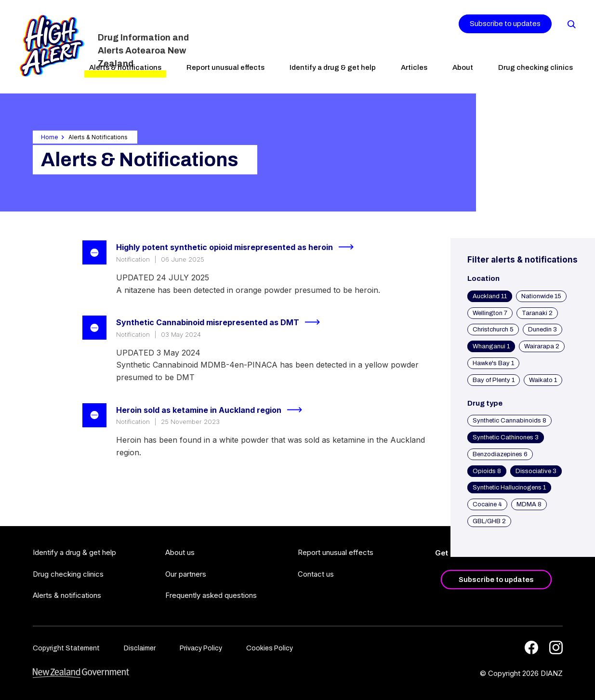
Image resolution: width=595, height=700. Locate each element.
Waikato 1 (543, 380)
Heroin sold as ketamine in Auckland (213, 410)
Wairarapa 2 (542, 346)
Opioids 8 (487, 471)
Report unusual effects (225, 67)
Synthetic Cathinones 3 (506, 437)
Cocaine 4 (487, 504)
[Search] (571, 24)
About (463, 67)
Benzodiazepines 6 (500, 454)
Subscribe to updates (505, 24)
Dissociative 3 (536, 471)
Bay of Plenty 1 (494, 380)
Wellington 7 (490, 313)
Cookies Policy (270, 648)
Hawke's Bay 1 (493, 363)
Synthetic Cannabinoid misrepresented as (222, 322)
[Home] (52, 46)
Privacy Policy (201, 648)
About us (180, 552)
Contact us (316, 574)
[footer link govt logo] (81, 673)
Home (50, 137)
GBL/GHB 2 (489, 521)
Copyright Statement (66, 648)
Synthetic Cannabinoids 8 (509, 421)
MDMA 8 (529, 504)
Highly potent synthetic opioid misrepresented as (239, 247)
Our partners (186, 574)
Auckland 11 (490, 296)
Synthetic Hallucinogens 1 (509, 488)
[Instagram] (556, 647)
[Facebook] (531, 647)
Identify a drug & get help (333, 67)
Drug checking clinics (535, 67)
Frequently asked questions (211, 595)
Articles (414, 67)
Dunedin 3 (542, 330)
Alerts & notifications (125, 67)
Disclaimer (140, 648)
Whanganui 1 (491, 346)
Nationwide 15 (541, 296)
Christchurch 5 (493, 330)
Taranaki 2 (537, 313)
